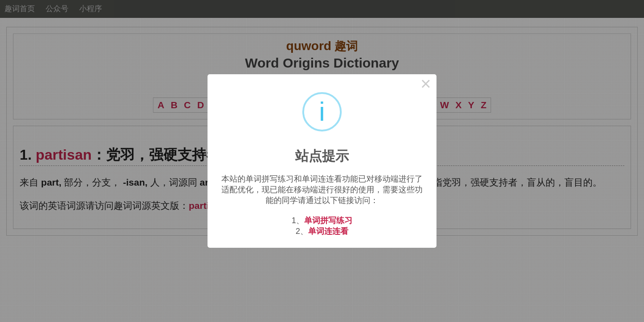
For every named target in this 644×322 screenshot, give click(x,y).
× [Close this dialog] (426, 85)
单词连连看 (328, 231)
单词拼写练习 (328, 220)
